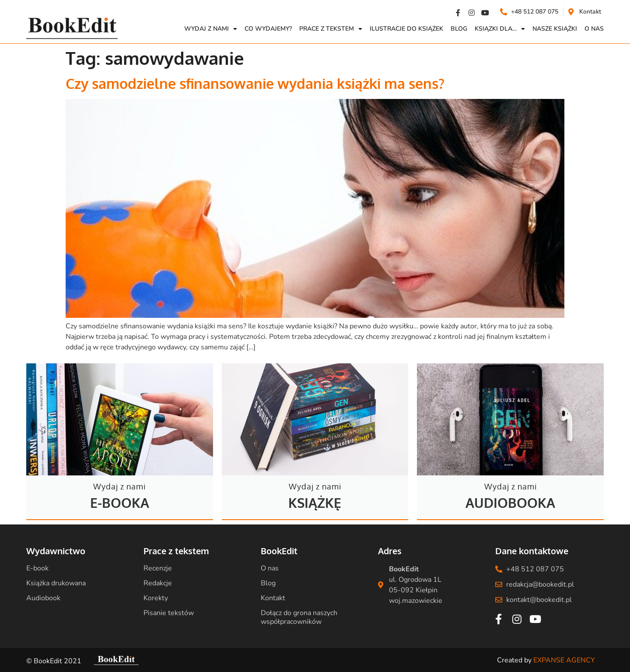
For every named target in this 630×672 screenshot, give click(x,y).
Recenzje (158, 568)
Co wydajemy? (268, 29)
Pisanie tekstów (169, 613)
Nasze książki (555, 29)
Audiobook (43, 598)
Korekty (156, 598)
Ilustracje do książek (406, 29)
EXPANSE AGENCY (564, 660)
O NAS (594, 29)
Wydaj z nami (211, 29)
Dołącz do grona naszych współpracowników (299, 617)
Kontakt (273, 598)
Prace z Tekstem (331, 29)
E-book (37, 568)
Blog (459, 29)
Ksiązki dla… (500, 29)
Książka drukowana (56, 583)
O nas (270, 568)
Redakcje (158, 583)
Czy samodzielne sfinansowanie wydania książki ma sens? (255, 83)
